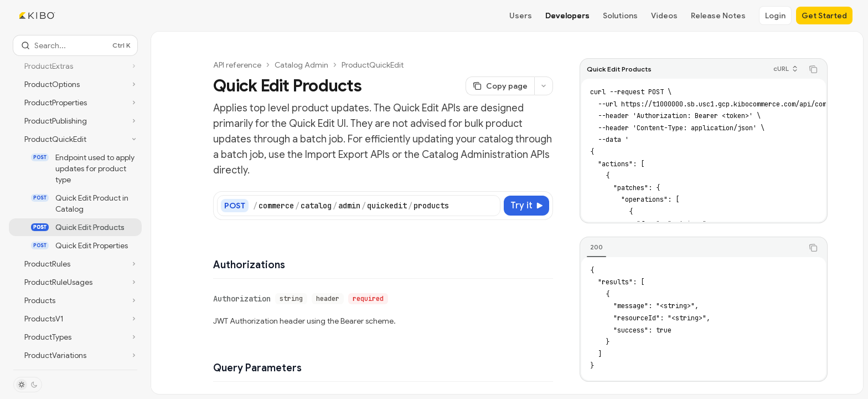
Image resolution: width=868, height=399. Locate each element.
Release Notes (718, 16)
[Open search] (75, 45)
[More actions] (544, 86)
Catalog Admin (301, 65)
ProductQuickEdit (373, 65)
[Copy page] (500, 86)
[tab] (596, 247)
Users (521, 16)
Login (775, 16)
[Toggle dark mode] (28, 385)
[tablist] (691, 248)
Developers (567, 16)
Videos (664, 16)
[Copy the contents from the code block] (813, 69)
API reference (237, 65)
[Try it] (526, 206)
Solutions (620, 16)
